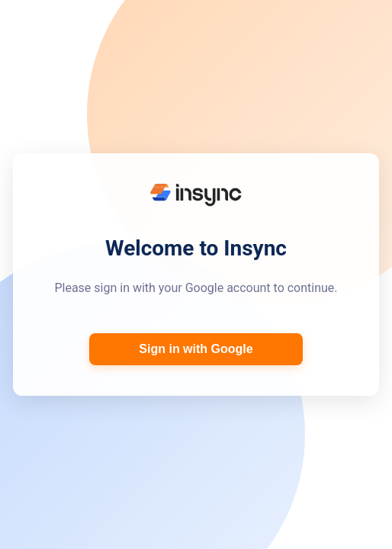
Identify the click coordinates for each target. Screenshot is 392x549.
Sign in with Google (196, 349)
